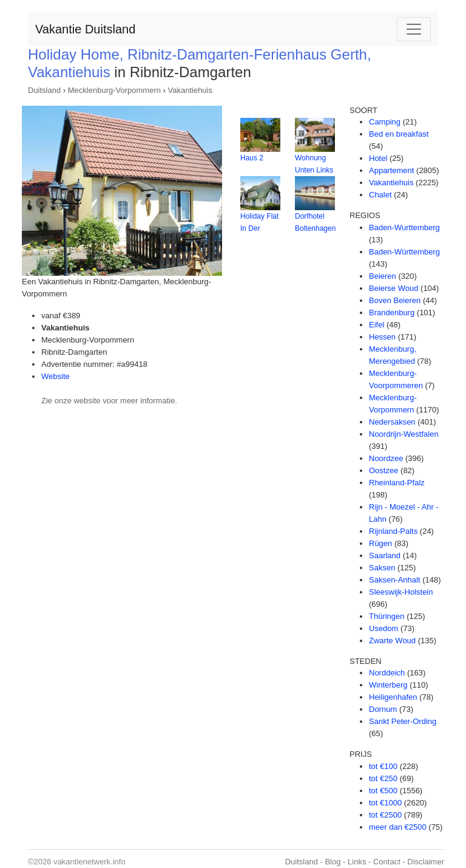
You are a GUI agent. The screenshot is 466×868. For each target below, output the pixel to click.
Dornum (383, 709)
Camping (385, 122)
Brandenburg (392, 313)
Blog (333, 862)
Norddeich (387, 673)
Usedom (383, 628)
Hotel (378, 158)
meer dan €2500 (398, 827)
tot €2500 (385, 815)
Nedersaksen (392, 422)
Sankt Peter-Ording (403, 721)
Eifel (377, 325)
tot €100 (383, 766)
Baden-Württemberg (404, 252)
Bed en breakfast (399, 134)
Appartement (391, 170)
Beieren (383, 276)
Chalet (380, 195)
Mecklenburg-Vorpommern (114, 90)
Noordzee (386, 458)
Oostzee (383, 470)
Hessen (382, 337)
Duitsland (44, 90)
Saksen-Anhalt (395, 580)
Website (56, 376)
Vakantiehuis (190, 90)
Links (357, 862)
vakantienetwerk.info (89, 862)
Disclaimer (426, 862)
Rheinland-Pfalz (397, 483)
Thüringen (387, 616)
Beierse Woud (393, 288)
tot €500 (383, 791)
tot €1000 (385, 803)
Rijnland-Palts (393, 531)
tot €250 (383, 778)
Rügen (380, 543)
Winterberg (388, 685)
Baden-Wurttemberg (404, 227)
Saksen (382, 568)
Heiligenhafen (393, 697)
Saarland (385, 555)
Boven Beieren (395, 300)
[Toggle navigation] (414, 29)
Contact (387, 862)
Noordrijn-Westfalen (404, 434)
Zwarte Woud (392, 641)
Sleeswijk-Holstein (401, 592)
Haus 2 (252, 158)
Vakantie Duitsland (85, 29)
